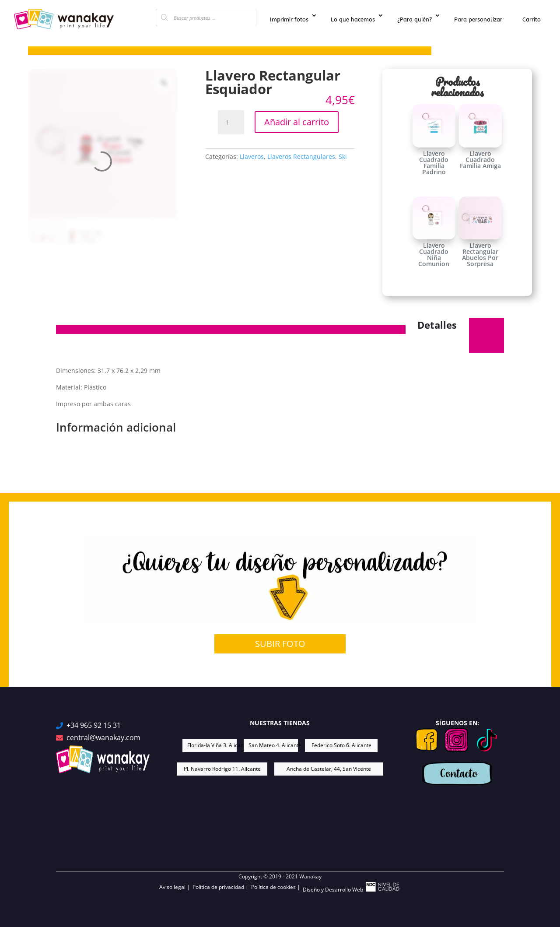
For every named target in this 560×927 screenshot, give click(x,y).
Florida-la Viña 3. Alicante (212, 745)
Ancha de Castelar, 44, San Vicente (329, 769)
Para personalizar (478, 19)
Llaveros (252, 156)
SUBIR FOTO (280, 644)
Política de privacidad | (222, 887)
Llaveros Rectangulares (301, 156)
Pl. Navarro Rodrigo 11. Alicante (222, 769)
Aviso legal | (176, 887)
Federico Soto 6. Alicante (341, 745)
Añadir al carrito (297, 122)
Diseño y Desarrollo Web (352, 888)
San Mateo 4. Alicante (273, 745)
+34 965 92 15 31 (94, 725)
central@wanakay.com (103, 738)
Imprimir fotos (289, 19)
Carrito (532, 19)
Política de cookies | (277, 887)
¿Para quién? (415, 19)
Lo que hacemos (353, 19)
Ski (343, 156)
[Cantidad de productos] (231, 123)
